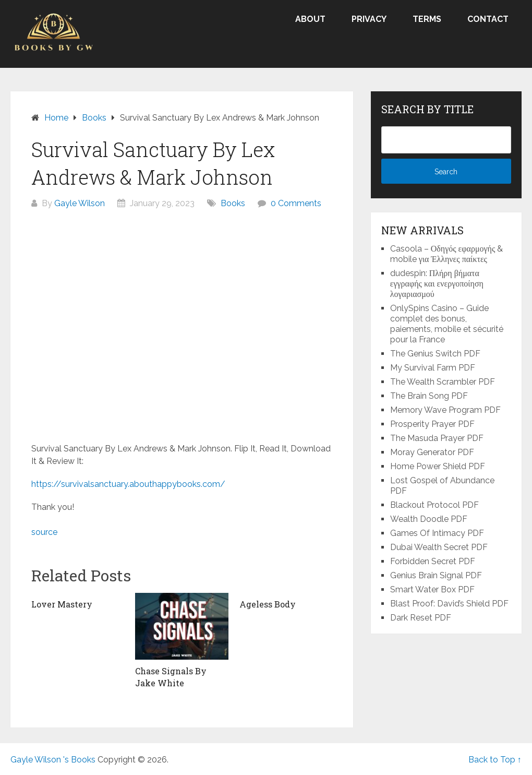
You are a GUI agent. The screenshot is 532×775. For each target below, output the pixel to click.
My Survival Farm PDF (433, 368)
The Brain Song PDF (429, 396)
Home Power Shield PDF (438, 466)
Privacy (369, 19)
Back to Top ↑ (495, 760)
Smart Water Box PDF (432, 589)
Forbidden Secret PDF (433, 561)
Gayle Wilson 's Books (53, 760)
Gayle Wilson (80, 203)
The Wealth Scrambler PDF (443, 382)
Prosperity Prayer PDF (432, 424)
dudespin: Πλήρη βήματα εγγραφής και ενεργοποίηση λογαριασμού (437, 284)
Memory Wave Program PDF (445, 410)
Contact (488, 19)
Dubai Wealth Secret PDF (439, 547)
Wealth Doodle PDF (429, 519)
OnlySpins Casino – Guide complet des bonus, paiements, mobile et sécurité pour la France (447, 324)
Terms (427, 19)
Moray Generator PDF (432, 452)
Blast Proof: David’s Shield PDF (449, 604)
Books (233, 203)
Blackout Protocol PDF (434, 505)
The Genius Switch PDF (435, 354)
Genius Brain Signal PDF (436, 575)
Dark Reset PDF (421, 618)
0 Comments (296, 203)
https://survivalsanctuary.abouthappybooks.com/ (128, 484)
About (310, 19)
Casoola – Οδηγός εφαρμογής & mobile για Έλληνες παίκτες (447, 254)
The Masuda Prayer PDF (437, 438)
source (44, 532)
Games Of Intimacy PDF (437, 533)
